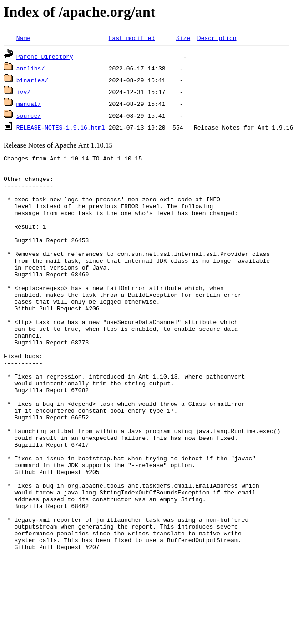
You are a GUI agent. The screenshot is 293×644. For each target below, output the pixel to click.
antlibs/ (30, 68)
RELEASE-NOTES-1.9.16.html (61, 127)
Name (23, 38)
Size (183, 38)
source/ (29, 115)
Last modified (132, 38)
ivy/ (23, 92)
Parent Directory (45, 56)
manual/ (29, 104)
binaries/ (32, 80)
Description (217, 38)
